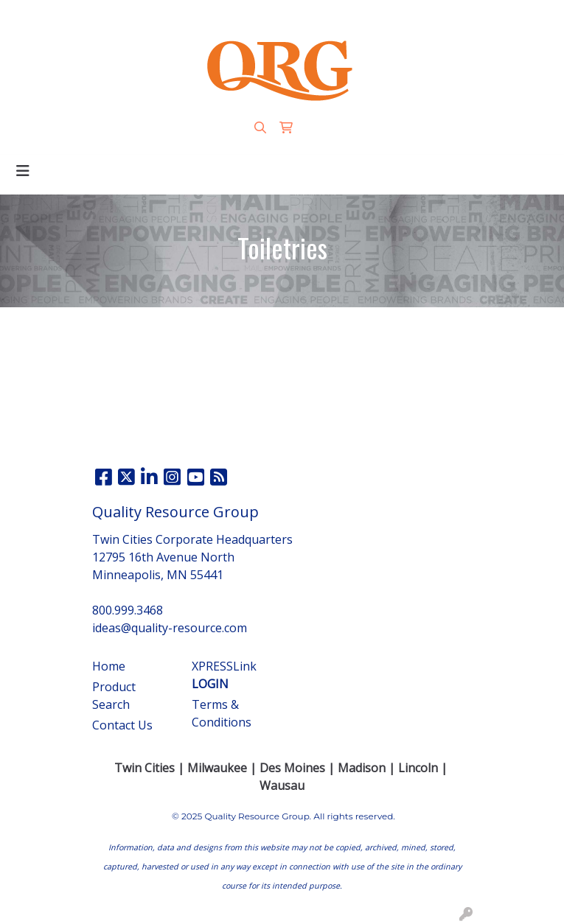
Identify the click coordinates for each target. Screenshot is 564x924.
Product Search (114, 696)
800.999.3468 (195, 16)
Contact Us (122, 725)
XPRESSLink (224, 675)
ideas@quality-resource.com (319, 16)
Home (109, 666)
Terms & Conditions (222, 713)
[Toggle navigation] (23, 171)
